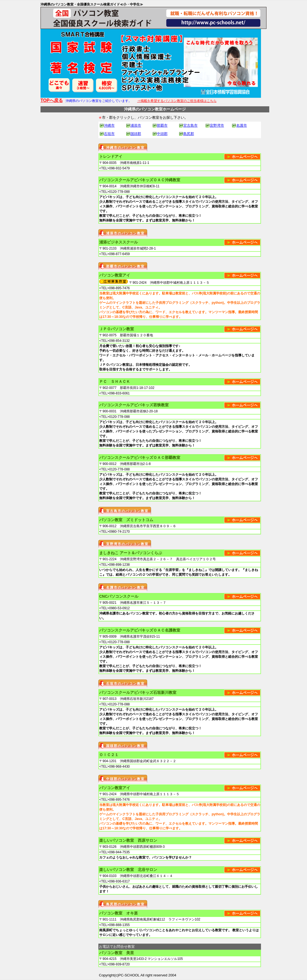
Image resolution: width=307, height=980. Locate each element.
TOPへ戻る (52, 100)
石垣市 (109, 134)
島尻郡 (189, 134)
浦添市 (136, 125)
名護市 (242, 125)
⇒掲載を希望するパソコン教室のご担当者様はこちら (177, 101)
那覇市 (162, 125)
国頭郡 (136, 134)
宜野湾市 (217, 125)
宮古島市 (190, 125)
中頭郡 (162, 134)
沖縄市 (109, 125)
